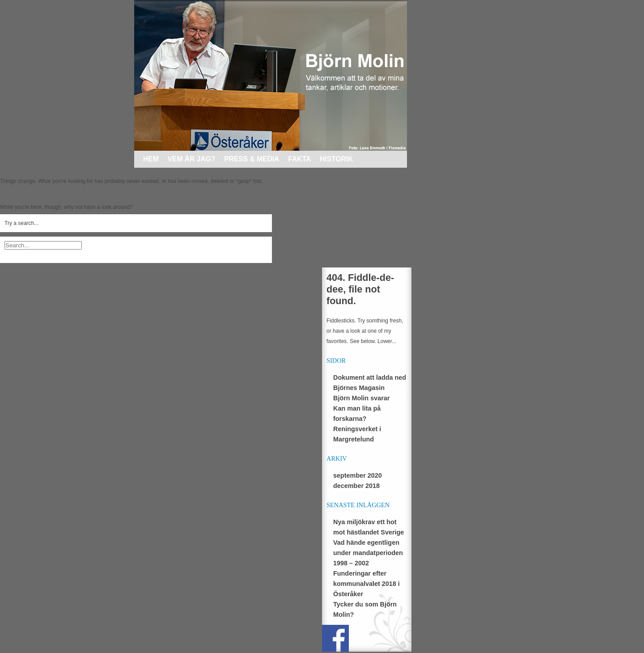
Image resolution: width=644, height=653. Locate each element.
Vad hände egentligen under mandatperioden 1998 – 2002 (368, 553)
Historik (336, 159)
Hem (151, 159)
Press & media (252, 159)
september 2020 (358, 475)
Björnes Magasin (359, 388)
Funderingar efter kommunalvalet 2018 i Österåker (366, 584)
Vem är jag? (192, 159)
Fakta (299, 159)
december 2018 (356, 486)
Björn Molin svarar (361, 398)
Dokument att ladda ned (370, 377)
